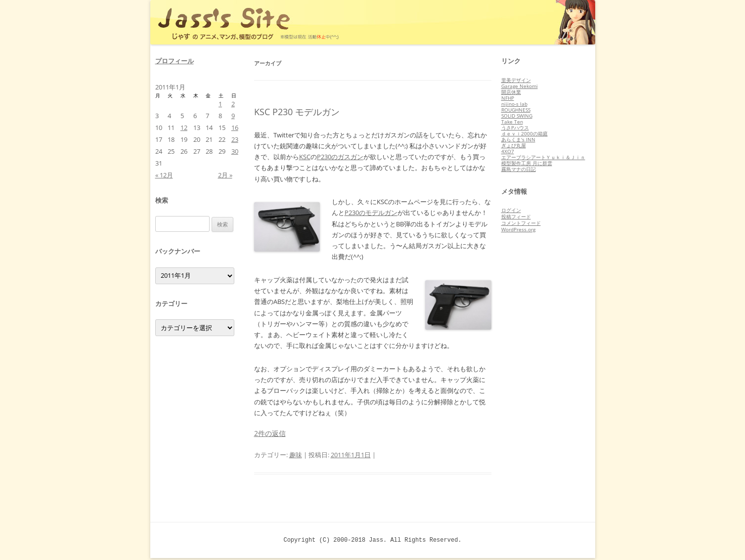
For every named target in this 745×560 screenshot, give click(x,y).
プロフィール (175, 61)
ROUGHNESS (516, 110)
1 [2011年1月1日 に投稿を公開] (220, 104)
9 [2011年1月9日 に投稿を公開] (233, 116)
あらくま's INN (518, 139)
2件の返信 (270, 433)
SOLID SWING (517, 116)
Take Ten (512, 122)
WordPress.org (518, 229)
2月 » (225, 175)
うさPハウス (515, 128)
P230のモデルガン (371, 213)
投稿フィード (516, 216)
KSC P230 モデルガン (297, 112)
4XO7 (508, 151)
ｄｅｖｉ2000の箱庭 (525, 133)
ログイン (511, 210)
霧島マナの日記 (519, 169)
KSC (305, 157)
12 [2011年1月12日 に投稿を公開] (184, 128)
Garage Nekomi (520, 86)
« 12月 (164, 175)
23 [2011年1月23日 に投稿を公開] (235, 139)
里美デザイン (516, 80)
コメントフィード (521, 223)
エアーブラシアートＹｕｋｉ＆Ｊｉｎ (543, 157)
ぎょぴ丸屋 (514, 145)
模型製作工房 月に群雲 (527, 163)
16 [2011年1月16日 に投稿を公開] (235, 128)
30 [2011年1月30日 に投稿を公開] (235, 151)
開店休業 (511, 92)
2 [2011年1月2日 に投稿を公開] (233, 104)
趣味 (296, 455)
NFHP (508, 98)
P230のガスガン (340, 157)
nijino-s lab (514, 104)
